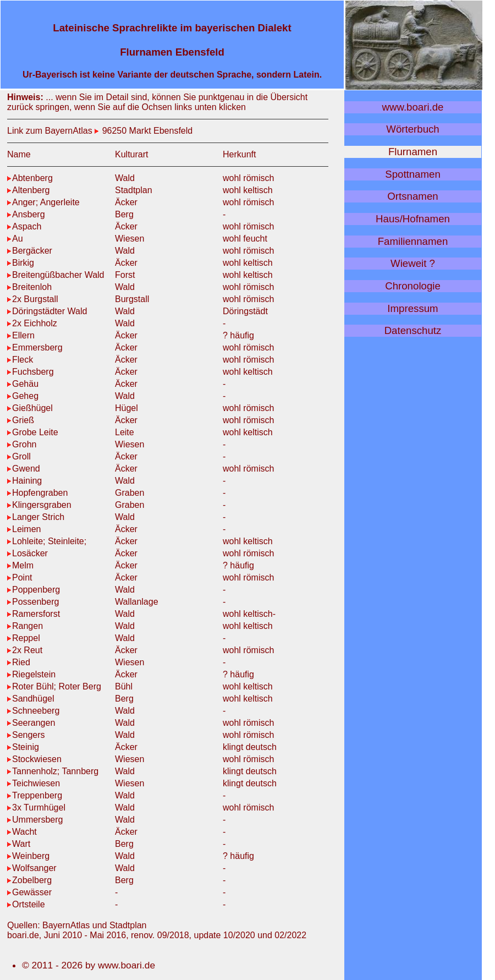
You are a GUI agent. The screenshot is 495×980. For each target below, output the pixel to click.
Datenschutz (413, 330)
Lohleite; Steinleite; (47, 541)
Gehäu (23, 384)
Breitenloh (29, 287)
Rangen (25, 626)
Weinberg (28, 856)
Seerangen (31, 723)
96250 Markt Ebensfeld (146, 131)
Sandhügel (31, 699)
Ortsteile (26, 904)
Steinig (23, 747)
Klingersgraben (39, 505)
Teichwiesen (34, 783)
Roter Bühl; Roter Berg (54, 686)
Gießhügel (30, 408)
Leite (125, 432)
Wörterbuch (413, 129)
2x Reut (25, 650)
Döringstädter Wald (47, 311)
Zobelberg (29, 880)
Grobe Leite (33, 432)
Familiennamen (413, 241)
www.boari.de (413, 107)
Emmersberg (35, 347)
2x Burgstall (33, 299)
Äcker (126, 202)
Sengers (26, 735)
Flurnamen (413, 152)
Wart (19, 844)
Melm (20, 565)
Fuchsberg (31, 372)
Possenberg (33, 602)
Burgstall (132, 299)
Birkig (21, 263)
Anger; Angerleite (43, 202)
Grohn (22, 444)
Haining (24, 481)
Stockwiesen (34, 759)
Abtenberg (30, 178)
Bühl (124, 686)
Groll (19, 456)
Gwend (24, 469)
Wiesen (130, 239)
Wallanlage (137, 602)
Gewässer (29, 892)
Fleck (20, 360)
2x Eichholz (32, 323)
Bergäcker (30, 251)
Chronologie (413, 286)
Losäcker (28, 553)
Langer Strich (36, 517)
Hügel (127, 408)
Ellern (21, 335)
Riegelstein (31, 674)
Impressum (413, 308)
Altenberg (29, 190)
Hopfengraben (37, 493)
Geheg (23, 396)
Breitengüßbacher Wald (56, 275)
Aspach (24, 226)
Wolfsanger (32, 868)
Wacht (22, 832)
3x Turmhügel (36, 807)
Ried (19, 662)
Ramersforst (34, 614)
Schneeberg (33, 711)
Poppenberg (34, 590)
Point (20, 577)
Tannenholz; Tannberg (53, 771)
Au (15, 239)
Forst (125, 275)
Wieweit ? (413, 263)
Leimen (24, 529)
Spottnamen (413, 174)
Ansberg (26, 214)
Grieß (21, 420)
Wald (125, 178)
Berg (124, 214)
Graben (130, 493)
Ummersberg (35, 820)
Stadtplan (134, 190)
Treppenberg (35, 795)
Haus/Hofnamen (413, 219)
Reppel (24, 638)
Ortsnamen (413, 196)
